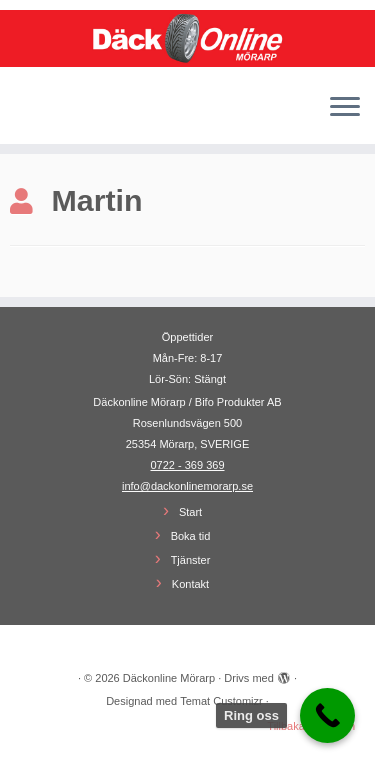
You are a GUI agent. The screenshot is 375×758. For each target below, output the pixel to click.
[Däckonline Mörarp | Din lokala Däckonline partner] (187, 38)
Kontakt (190, 584)
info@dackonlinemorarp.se (187, 486)
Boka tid (191, 536)
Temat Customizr (221, 701)
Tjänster (191, 560)
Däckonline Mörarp (169, 678)
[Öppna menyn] (345, 108)
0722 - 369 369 (187, 465)
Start (190, 512)
